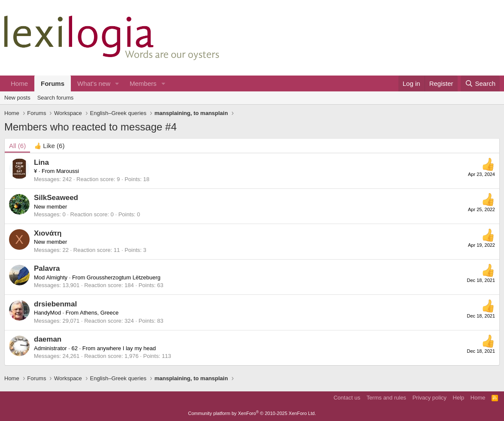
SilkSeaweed (56, 198)
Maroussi (68, 171)
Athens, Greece (99, 313)
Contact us (347, 398)
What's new (94, 83)
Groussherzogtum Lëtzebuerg (124, 277)
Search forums (56, 98)
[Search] (480, 83)
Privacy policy (430, 398)
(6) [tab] (17, 146)
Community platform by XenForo (252, 413)
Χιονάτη (48, 233)
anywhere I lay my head (126, 348)
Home (19, 83)
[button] (117, 83)
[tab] (49, 146)
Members (143, 83)
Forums (53, 83)
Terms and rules (386, 398)
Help (459, 398)
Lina (41, 162)
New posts (17, 98)
